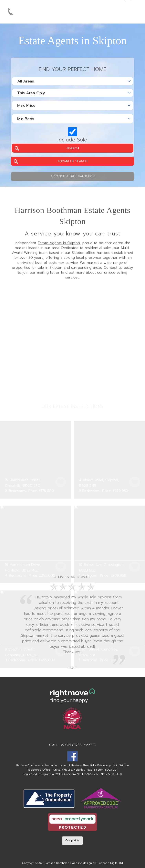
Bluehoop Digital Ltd (110, 863)
